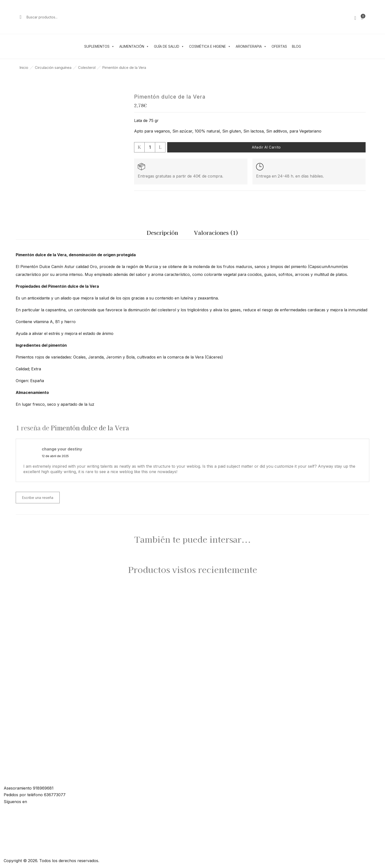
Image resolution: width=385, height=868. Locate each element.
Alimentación (134, 46)
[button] (362, 17)
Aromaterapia (251, 46)
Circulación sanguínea (53, 67)
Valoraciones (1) (216, 232)
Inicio (24, 67)
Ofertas (279, 46)
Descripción (162, 232)
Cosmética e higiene (210, 46)
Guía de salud (169, 46)
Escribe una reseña (38, 498)
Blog (296, 46)
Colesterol (87, 67)
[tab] (162, 234)
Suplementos (99, 46)
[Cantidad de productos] (150, 147)
